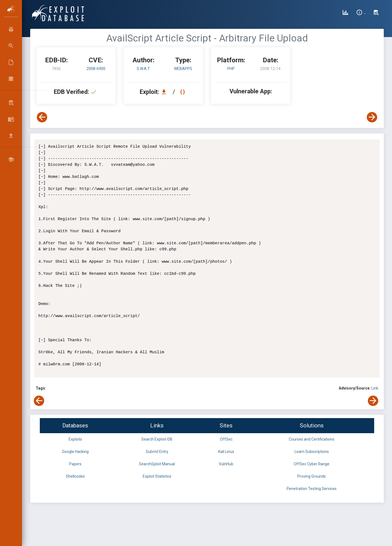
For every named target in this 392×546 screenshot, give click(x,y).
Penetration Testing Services (312, 489)
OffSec (226, 439)
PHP (231, 69)
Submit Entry (157, 452)
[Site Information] (361, 13)
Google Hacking (75, 452)
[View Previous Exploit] (42, 117)
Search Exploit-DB (157, 439)
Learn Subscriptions (312, 452)
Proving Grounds (312, 476)
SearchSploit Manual (157, 464)
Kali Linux (226, 452)
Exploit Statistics (157, 476)
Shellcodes (75, 476)
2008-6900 (96, 69)
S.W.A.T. (144, 69)
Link (375, 388)
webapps (183, 69)
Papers (75, 464)
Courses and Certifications (312, 439)
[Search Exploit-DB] (376, 13)
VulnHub (226, 464)
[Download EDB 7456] (165, 92)
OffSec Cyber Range (312, 464)
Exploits (75, 439)
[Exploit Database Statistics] (345, 13)
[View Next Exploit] (372, 117)
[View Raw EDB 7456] (183, 92)
